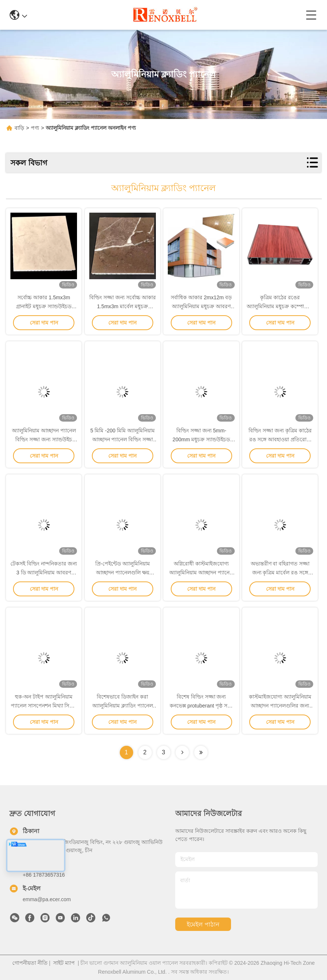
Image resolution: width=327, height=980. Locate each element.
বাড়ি (19, 128)
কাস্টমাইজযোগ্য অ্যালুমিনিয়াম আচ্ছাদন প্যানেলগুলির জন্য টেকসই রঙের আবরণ (280, 706)
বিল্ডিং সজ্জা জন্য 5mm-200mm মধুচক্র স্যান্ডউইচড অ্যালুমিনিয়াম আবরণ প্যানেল (201, 439)
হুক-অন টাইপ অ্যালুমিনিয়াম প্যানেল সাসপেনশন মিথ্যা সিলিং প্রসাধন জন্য (44, 706)
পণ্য (35, 128)
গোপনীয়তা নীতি (30, 963)
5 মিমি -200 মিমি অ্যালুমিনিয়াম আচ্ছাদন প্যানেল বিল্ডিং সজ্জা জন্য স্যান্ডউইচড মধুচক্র (123, 439)
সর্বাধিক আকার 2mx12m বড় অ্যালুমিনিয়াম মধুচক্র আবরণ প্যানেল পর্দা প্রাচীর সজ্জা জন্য (201, 306)
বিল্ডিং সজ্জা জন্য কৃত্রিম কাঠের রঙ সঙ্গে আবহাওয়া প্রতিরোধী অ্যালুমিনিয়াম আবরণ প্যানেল (280, 439)
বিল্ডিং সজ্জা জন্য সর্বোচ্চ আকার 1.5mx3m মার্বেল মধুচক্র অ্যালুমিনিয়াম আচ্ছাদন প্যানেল (123, 306)
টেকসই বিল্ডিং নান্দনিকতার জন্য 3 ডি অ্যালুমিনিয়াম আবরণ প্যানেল (44, 573)
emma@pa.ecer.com (47, 899)
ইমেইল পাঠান (203, 924)
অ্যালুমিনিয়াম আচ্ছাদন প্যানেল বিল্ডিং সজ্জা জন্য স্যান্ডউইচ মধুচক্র (44, 439)
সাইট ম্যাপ (64, 963)
